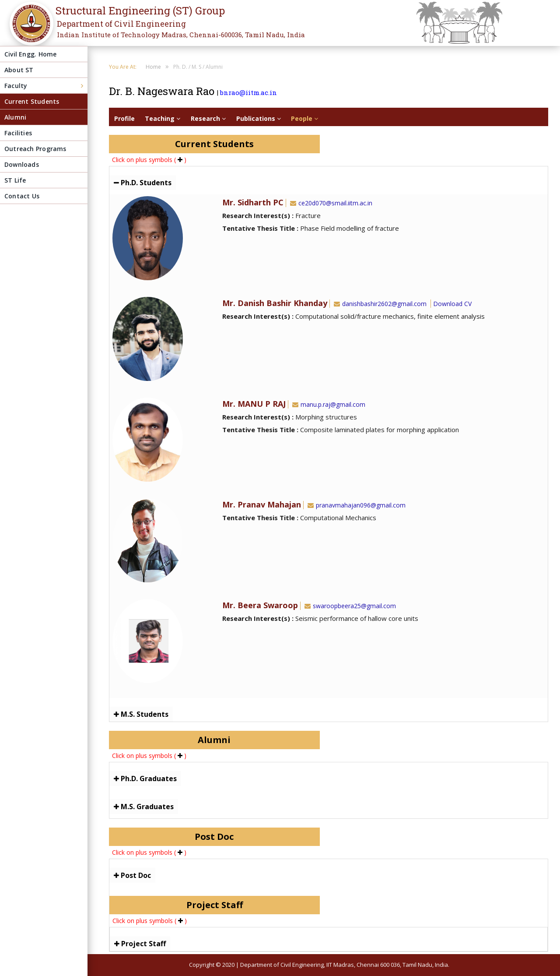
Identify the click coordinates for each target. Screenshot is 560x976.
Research (208, 118)
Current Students (32, 101)
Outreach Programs (35, 149)
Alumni (15, 117)
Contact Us (22, 196)
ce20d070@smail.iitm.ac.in (330, 203)
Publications (259, 118)
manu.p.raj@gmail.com (328, 404)
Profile (124, 118)
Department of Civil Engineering (121, 24)
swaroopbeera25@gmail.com (349, 606)
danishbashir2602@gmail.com (379, 304)
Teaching (163, 118)
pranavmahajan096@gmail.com (356, 505)
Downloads (22, 164)
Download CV (452, 304)
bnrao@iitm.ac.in (248, 92)
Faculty (16, 86)
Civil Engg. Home (30, 54)
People (304, 118)
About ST (19, 70)
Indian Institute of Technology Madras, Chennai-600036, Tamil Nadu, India (181, 35)
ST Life (15, 180)
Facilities (18, 133)
